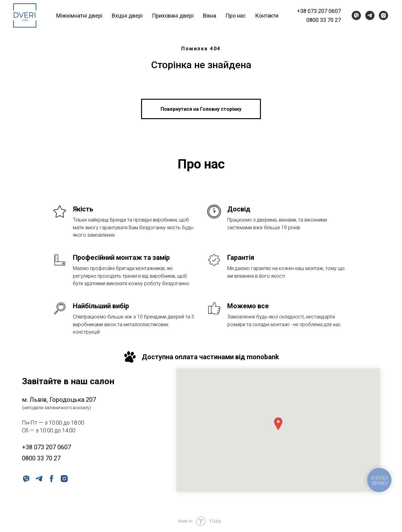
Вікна (209, 16)
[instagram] (383, 15)
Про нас (236, 16)
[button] (278, 424)
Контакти (267, 16)
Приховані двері (173, 16)
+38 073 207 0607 (319, 11)
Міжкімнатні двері (79, 16)
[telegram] (370, 15)
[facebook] (51, 478)
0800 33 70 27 (324, 20)
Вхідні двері (127, 16)
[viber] (356, 15)
